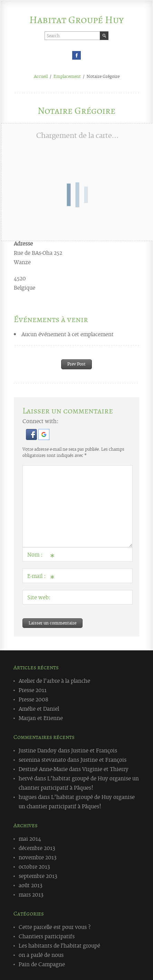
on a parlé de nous (41, 954)
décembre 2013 (37, 848)
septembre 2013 (38, 876)
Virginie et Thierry (105, 769)
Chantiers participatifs (47, 936)
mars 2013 (31, 894)
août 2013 (31, 885)
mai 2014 (30, 838)
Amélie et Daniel (39, 708)
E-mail (39, 577)
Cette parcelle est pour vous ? (55, 927)
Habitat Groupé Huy (76, 20)
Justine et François (94, 750)
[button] (32, 438)
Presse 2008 (34, 699)
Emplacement (67, 76)
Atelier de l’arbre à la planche (54, 680)
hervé (26, 778)
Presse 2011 (33, 690)
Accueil (41, 76)
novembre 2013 (38, 857)
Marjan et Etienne (41, 718)
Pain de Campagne (42, 964)
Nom (39, 556)
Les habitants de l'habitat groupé (59, 945)
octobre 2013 (34, 866)
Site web (38, 597)
